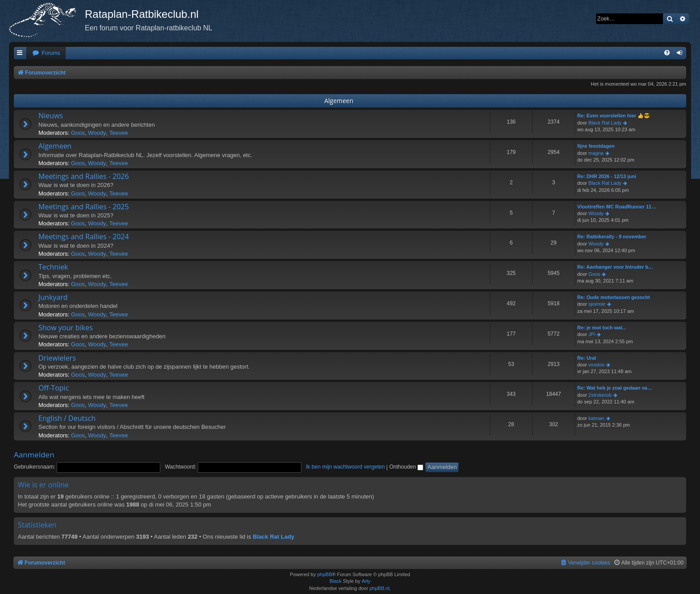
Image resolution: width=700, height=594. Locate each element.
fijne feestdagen (596, 146)
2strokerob (600, 395)
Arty (366, 581)
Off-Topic (54, 388)
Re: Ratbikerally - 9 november (612, 237)
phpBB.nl (380, 588)
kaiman (596, 418)
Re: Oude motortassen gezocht (614, 297)
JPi (592, 334)
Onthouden (406, 467)
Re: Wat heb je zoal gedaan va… (615, 388)
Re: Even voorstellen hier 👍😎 (614, 116)
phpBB (324, 574)
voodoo (596, 365)
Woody (97, 133)
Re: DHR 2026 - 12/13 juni (607, 176)
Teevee (119, 133)
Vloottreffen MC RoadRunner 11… (617, 207)
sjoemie (597, 304)
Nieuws (51, 116)
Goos (78, 133)
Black (335, 581)
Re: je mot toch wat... (602, 328)
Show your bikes (66, 328)
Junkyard (53, 297)
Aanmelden (34, 455)
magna (596, 153)
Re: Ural (587, 358)
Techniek (53, 267)
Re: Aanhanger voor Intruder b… (615, 267)
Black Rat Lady (605, 123)
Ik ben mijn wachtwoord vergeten (345, 467)
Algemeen (339, 101)
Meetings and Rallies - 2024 (84, 237)
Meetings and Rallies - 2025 (84, 207)
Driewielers (57, 358)
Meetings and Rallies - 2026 (84, 176)
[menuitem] (46, 53)
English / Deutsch (67, 418)
